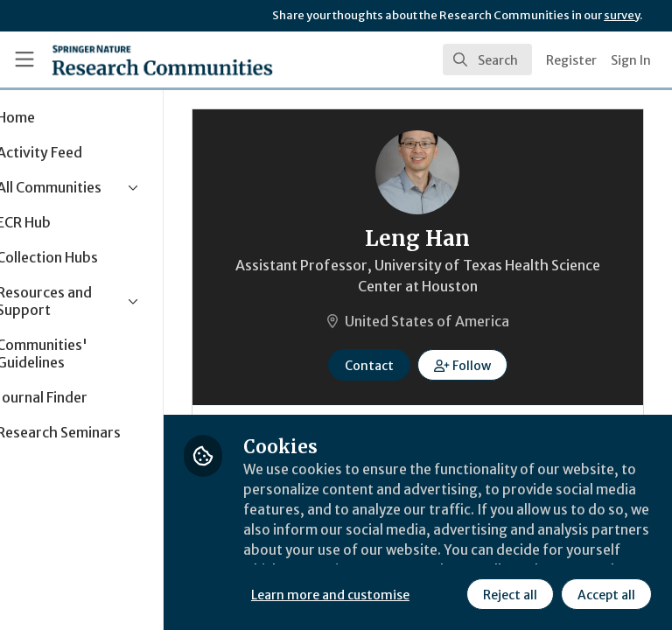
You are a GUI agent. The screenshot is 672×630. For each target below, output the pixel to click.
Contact (400, 366)
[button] (493, 365)
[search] (487, 59)
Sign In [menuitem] (631, 60)
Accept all (451, 594)
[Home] (162, 59)
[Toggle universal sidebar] (24, 59)
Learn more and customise (391, 556)
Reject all (354, 594)
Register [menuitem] (571, 60)
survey (622, 15)
